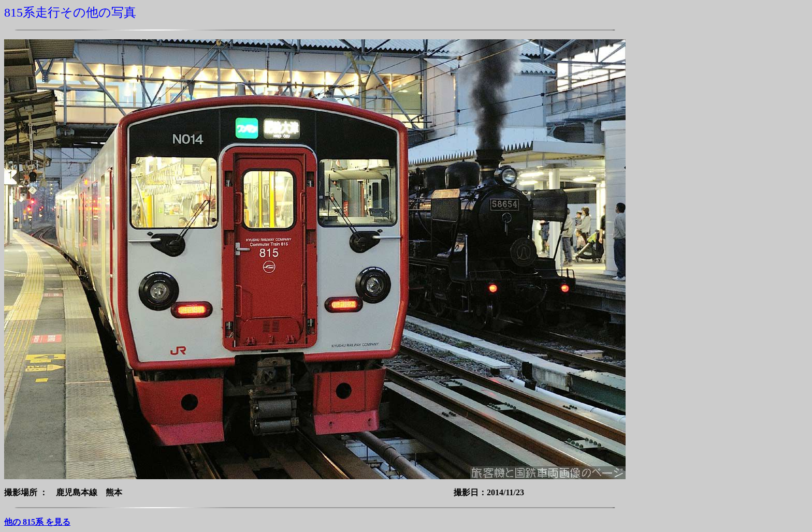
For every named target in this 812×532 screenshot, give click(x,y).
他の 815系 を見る (37, 522)
